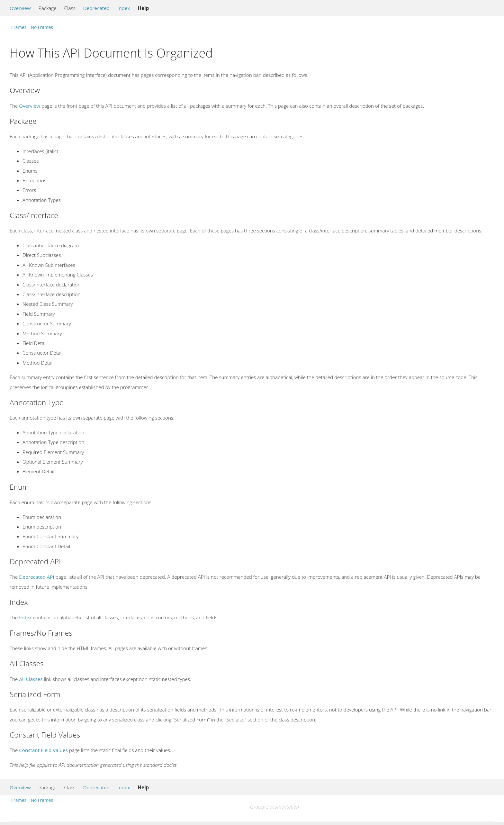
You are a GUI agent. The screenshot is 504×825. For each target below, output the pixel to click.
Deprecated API (36, 577)
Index (124, 8)
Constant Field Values (43, 750)
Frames (19, 27)
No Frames (42, 27)
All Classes (31, 679)
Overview (20, 8)
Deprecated (97, 8)
